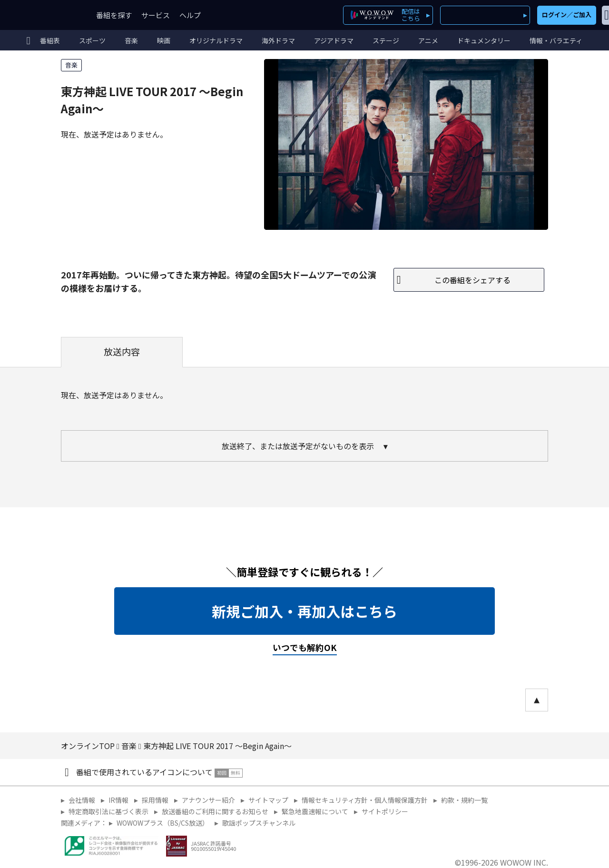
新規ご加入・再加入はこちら (304, 611)
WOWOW (42, 15)
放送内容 (122, 352)
